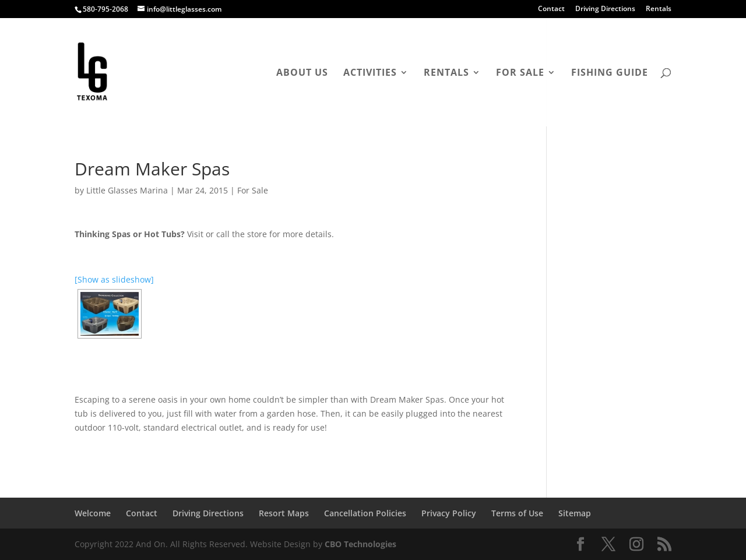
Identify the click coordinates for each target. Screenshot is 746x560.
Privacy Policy (449, 513)
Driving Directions (605, 9)
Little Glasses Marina (127, 190)
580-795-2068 (105, 9)
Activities (370, 73)
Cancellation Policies (365, 513)
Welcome (93, 513)
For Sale (520, 73)
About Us (302, 73)
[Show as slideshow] (114, 279)
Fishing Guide (610, 73)
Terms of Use (517, 513)
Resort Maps (284, 513)
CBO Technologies (360, 544)
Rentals (659, 9)
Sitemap (575, 513)
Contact (551, 9)
